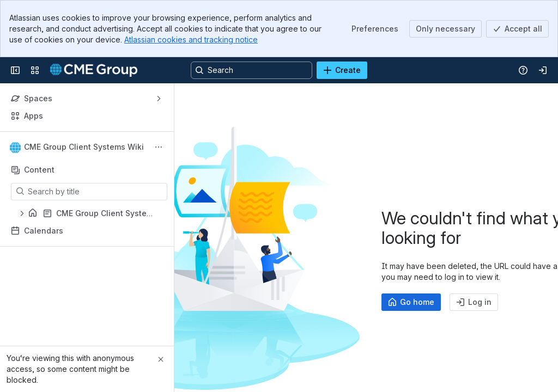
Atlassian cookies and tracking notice (191, 39)
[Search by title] (96, 192)
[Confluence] (94, 70)
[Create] (342, 70)
